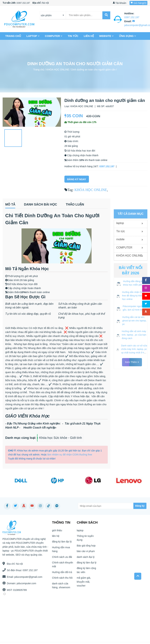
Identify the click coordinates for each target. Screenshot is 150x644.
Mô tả (10, 204)
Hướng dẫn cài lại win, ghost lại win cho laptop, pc (135, 389)
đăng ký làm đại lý (62, 543)
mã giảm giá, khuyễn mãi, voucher (84, 583)
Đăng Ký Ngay (77, 179)
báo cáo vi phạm (86, 552)
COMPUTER (54, 36)
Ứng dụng (128, 36)
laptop (33, 36)
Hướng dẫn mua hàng (61, 551)
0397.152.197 (23, 3)
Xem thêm (132, 430)
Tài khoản (120, 3)
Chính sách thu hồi (62, 579)
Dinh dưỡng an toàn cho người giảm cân (93, 69)
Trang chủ (13, 36)
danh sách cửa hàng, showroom (61, 587)
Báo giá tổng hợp (86, 547)
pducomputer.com (25, 583)
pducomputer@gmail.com (27, 577)
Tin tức (73, 36)
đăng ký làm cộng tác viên (86, 571)
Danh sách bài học (41, 204)
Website (107, 36)
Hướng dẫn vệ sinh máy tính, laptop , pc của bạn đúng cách (134, 403)
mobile (120, 307)
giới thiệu (57, 532)
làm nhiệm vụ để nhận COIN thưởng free (70, 455)
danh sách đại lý (86, 558)
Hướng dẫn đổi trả (62, 573)
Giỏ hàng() (138, 3)
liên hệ (89, 36)
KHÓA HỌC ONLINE (58, 69)
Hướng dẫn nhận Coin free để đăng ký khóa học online (133, 364)
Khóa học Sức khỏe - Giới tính (61, 438)
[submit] (106, 15)
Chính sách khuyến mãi (62, 566)
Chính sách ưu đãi (62, 558)
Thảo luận (75, 204)
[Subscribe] (133, 506)
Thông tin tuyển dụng (85, 539)
